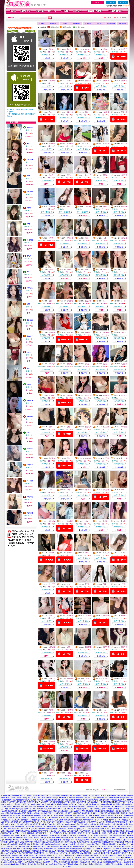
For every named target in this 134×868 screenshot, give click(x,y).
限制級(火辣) (55, 27)
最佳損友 (88, 490)
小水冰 (123, 269)
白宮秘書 (30, 513)
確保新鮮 (106, 616)
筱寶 (50, 301)
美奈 (28, 368)
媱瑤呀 (105, 175)
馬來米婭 (124, 395)
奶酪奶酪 (88, 458)
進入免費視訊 (47, 55)
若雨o (87, 238)
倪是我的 (106, 458)
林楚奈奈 (30, 127)
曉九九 (51, 112)
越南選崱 (70, 521)
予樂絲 (69, 175)
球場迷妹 (106, 144)
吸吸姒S (51, 553)
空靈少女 (70, 269)
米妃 (28, 224)
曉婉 (50, 616)
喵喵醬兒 (30, 336)
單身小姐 (106, 553)
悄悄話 (29, 208)
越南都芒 (70, 301)
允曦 (104, 584)
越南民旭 (52, 332)
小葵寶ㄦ (30, 384)
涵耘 (68, 207)
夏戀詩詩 (30, 400)
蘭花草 (87, 49)
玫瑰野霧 (30, 497)
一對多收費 (111, 24)
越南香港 (106, 112)
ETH (104, 741)
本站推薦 (88, 24)
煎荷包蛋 (124, 679)
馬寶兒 (105, 207)
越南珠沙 (124, 238)
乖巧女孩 (52, 364)
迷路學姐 (88, 332)
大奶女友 (52, 679)
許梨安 (123, 584)
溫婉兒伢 (70, 112)
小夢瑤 (51, 238)
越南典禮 (106, 81)
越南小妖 (52, 395)
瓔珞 (86, 112)
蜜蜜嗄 (123, 521)
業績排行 (42, 24)
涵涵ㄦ (69, 81)
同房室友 (124, 364)
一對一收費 (122, 24)
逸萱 (28, 143)
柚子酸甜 (30, 481)
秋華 (28, 304)
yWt (28, 272)
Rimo (104, 301)
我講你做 (88, 207)
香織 (122, 490)
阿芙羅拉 (30, 288)
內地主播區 (77, 24)
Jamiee (29, 433)
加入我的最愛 (121, 18)
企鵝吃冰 (30, 465)
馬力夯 (51, 175)
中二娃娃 (124, 458)
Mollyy (105, 238)
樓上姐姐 (88, 175)
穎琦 (86, 269)
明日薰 (51, 49)
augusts (29, 352)
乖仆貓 (87, 553)
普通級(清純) (80, 27)
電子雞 (87, 584)
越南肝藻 (88, 427)
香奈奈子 (124, 553)
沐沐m (105, 49)
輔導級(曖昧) (68, 27)
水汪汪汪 (106, 647)
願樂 (68, 427)
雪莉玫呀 (106, 490)
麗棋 (86, 710)
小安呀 (69, 741)
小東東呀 (30, 192)
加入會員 (111, 2)
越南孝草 (70, 616)
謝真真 (105, 679)
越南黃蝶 (52, 144)
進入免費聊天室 (47, 212)
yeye (104, 710)
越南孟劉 (88, 81)
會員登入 (97, 2)
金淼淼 (51, 269)
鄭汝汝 (105, 364)
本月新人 (99, 24)
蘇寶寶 (51, 710)
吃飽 (68, 490)
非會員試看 (47, 58)
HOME (109, 18)
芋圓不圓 (124, 647)
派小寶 (123, 301)
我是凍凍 (30, 320)
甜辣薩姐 (30, 417)
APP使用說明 (12, 31)
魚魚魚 (29, 256)
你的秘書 (124, 741)
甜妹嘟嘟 (106, 332)
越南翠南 (70, 332)
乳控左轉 (70, 710)
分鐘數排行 (54, 24)
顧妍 (86, 521)
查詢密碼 (123, 2)
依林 (86, 741)
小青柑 (69, 49)
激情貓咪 (124, 207)
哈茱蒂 (123, 332)
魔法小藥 (124, 144)
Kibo (50, 490)
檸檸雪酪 (124, 427)
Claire (69, 584)
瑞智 (28, 176)
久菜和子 (124, 49)
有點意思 (30, 160)
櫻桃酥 (105, 521)
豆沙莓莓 (88, 616)
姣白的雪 (88, 301)
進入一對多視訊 (65, 212)
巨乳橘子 (88, 364)
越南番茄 (124, 81)
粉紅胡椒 (52, 521)
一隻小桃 (52, 81)
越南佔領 (124, 175)
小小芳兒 (52, 584)
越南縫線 (70, 144)
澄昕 (104, 269)
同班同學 (70, 679)
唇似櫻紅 (70, 395)
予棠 (68, 458)
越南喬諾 (70, 553)
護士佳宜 (106, 427)
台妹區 (65, 24)
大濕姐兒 (52, 207)
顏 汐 (86, 144)
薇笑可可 (124, 710)
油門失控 (88, 679)
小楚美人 (70, 364)
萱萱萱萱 (30, 449)
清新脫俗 (70, 238)
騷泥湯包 (52, 458)
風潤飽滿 (88, 395)
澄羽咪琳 (52, 741)
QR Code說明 (30, 31)
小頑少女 (30, 240)
